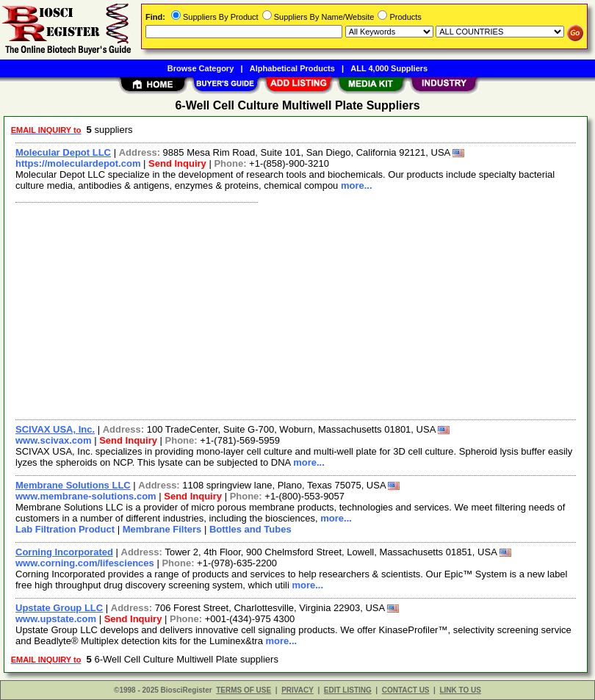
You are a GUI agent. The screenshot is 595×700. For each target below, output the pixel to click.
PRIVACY (297, 690)
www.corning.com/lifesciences (85, 563)
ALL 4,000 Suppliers (389, 68)
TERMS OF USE (244, 690)
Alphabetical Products (292, 68)
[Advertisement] (293, 309)
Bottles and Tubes (250, 529)
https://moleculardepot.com (78, 163)
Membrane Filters (162, 529)
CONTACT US (406, 690)
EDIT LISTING (348, 690)
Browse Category (201, 68)
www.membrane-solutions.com (86, 496)
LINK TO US (460, 690)
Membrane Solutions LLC (73, 485)
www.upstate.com (56, 619)
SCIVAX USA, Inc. (55, 429)
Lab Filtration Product (65, 529)
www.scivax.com (54, 440)
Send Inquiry (177, 163)
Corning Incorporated (64, 552)
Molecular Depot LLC (63, 152)
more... (357, 185)
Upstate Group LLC (59, 608)
